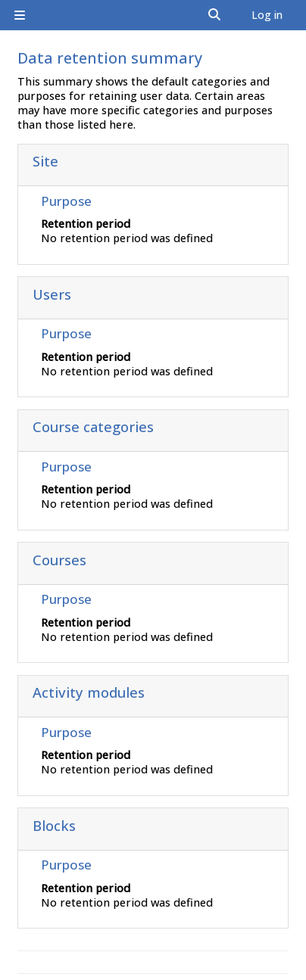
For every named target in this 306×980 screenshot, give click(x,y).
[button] (215, 16)
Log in (267, 15)
